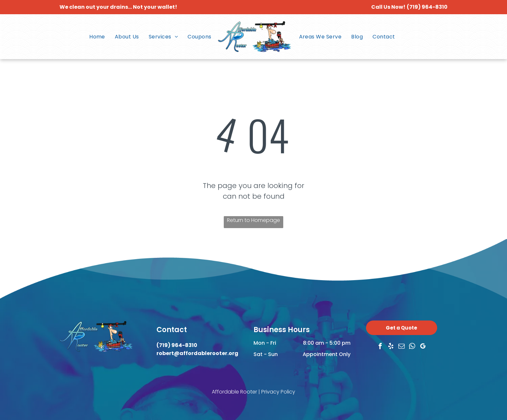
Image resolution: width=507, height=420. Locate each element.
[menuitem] (97, 37)
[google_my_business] (423, 347)
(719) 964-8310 (427, 7)
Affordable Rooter (234, 392)
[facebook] (380, 347)
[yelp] (391, 347)
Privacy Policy (278, 392)
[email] (401, 347)
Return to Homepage (253, 220)
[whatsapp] (412, 347)
